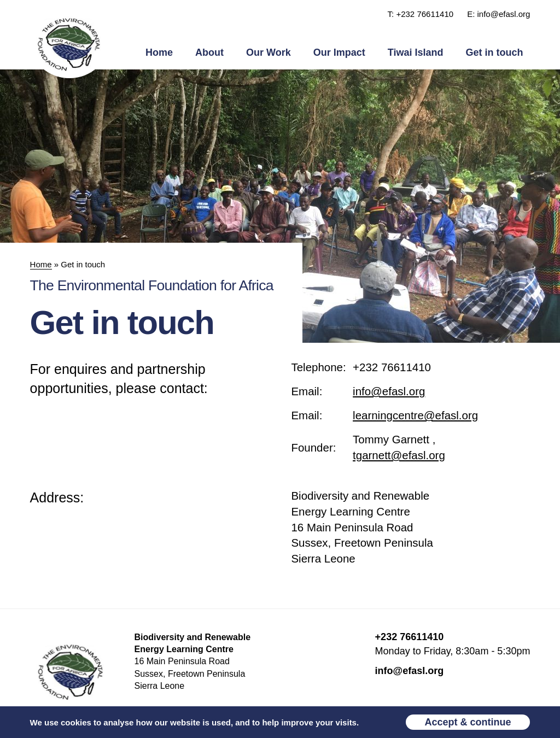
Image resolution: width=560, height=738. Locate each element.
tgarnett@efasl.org (399, 455)
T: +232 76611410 (421, 14)
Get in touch (494, 52)
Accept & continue (468, 722)
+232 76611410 (392, 367)
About (209, 52)
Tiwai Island (416, 52)
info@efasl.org (389, 391)
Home (159, 52)
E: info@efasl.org (498, 14)
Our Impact (339, 52)
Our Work (269, 52)
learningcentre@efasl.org (415, 415)
